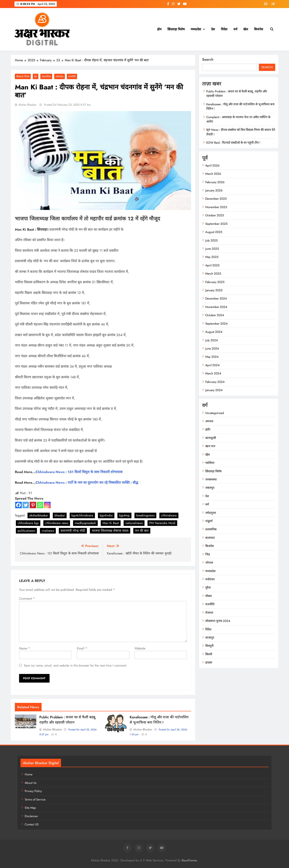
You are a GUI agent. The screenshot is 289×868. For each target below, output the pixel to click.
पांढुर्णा (209, 521)
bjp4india (106, 515)
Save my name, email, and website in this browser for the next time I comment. (76, 666)
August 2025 (214, 232)
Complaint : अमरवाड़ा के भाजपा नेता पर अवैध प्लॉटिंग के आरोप (238, 119)
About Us (31, 783)
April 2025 (212, 265)
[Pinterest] (33, 505)
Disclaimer (31, 816)
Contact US (32, 824)
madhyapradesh (85, 523)
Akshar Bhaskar (27, 105)
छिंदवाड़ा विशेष (176, 29)
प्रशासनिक (46, 76)
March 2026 (213, 174)
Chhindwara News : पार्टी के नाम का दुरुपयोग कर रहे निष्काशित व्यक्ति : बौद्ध (87, 483)
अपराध (209, 421)
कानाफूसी (211, 438)
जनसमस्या (211, 479)
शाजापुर (210, 638)
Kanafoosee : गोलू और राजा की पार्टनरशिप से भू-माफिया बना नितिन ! (159, 720)
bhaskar (60, 515)
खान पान (210, 446)
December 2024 (216, 299)
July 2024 (212, 340)
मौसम (209, 596)
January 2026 (214, 190)
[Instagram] (47, 505)
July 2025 (211, 240)
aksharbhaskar (39, 515)
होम (159, 29)
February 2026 (215, 182)
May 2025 (212, 257)
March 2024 (213, 373)
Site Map (30, 808)
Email (82, 648)
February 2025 (215, 282)
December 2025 (216, 199)
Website (140, 648)
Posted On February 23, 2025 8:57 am (67, 105)
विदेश (224, 29)
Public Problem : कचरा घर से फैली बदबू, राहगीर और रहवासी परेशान (68, 720)
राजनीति (72, 76)
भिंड (208, 554)
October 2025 (215, 215)
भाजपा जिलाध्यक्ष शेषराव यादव (110, 531)
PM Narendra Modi (162, 523)
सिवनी (209, 654)
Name (24, 648)
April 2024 (212, 365)
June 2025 (212, 249)
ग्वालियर (210, 463)
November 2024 (216, 307)
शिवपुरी (209, 646)
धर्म (235, 29)
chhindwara (169, 515)
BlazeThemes (189, 860)
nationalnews (134, 523)
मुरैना (208, 588)
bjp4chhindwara (82, 515)
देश (213, 29)
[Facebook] (18, 505)
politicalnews (26, 531)
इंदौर (208, 429)
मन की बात (142, 531)
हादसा (209, 663)
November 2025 (216, 207)
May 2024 (212, 357)
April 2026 (212, 166)
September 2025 (216, 224)
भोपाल (209, 563)
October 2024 (215, 315)
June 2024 (212, 349)
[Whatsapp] (40, 505)
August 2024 (214, 332)
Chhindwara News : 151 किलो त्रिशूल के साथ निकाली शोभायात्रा (79, 472)
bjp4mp (124, 515)
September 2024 (216, 324)
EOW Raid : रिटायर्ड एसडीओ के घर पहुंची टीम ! (233, 143)
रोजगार (209, 613)
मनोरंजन (210, 579)
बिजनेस (259, 29)
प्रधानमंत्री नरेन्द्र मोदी (73, 531)
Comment (27, 599)
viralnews (48, 531)
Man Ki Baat (111, 523)
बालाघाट (210, 538)
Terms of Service (35, 800)
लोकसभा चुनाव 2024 (218, 621)
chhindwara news (57, 523)
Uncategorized (215, 413)
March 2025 (213, 274)
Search (208, 59)
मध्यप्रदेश (196, 29)
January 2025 (214, 290)
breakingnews (145, 515)
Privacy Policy (33, 791)
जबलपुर (210, 488)
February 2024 (215, 382)
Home (29, 774)
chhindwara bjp (28, 523)
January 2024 (214, 390)
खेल (246, 29)
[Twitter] (26, 505)
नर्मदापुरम (211, 513)
